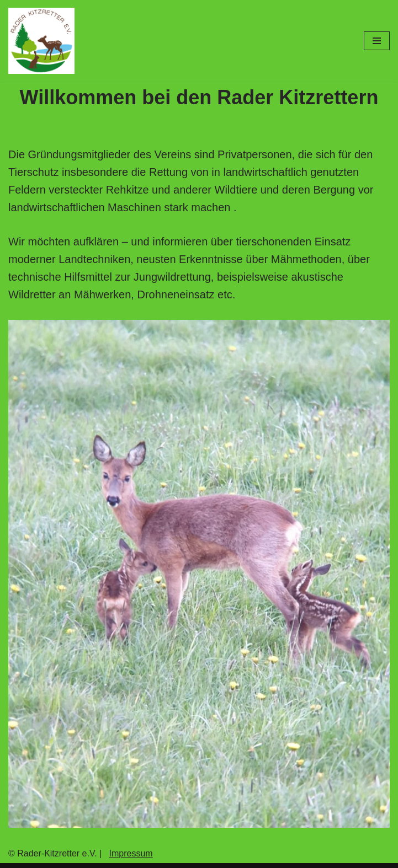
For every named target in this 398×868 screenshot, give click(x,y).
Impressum (131, 853)
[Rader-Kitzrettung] (41, 41)
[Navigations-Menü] (377, 41)
